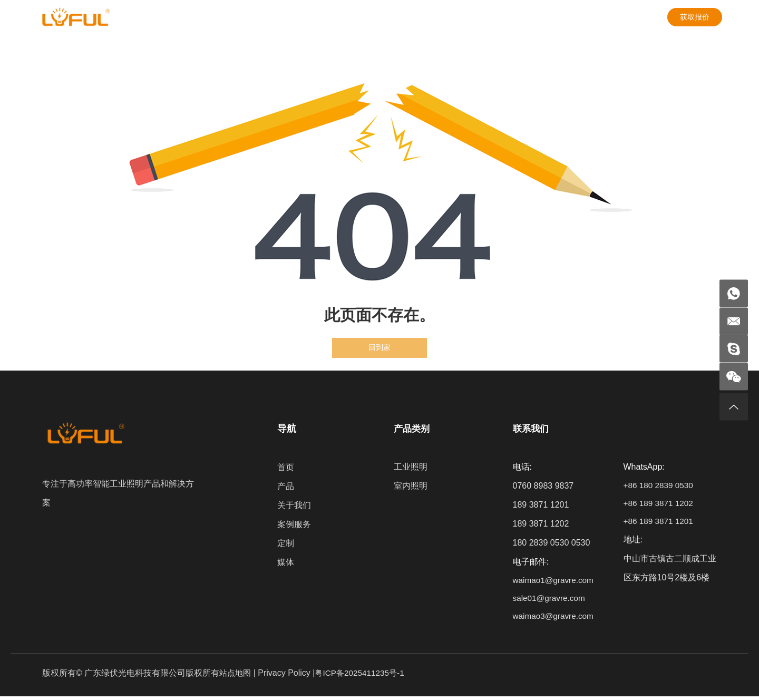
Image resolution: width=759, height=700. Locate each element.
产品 (149, 16)
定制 (314, 16)
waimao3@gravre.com (555, 619)
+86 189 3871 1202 (659, 505)
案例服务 (262, 16)
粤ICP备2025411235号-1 (364, 677)
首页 (285, 467)
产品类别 (411, 429)
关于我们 (201, 16)
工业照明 (409, 467)
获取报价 (695, 15)
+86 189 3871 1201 (659, 524)
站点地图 (236, 677)
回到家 (379, 348)
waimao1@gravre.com (555, 581)
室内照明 (409, 486)
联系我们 (410, 16)
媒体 (358, 16)
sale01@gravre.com (551, 600)
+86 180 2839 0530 (659, 486)
